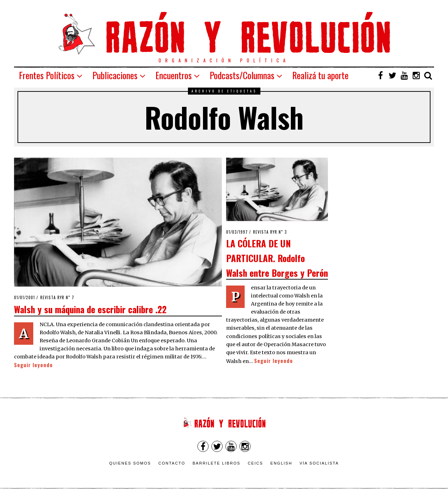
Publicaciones (115, 75)
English (281, 463)
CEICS (255, 463)
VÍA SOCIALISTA (319, 463)
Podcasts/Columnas (242, 75)
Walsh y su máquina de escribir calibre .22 (90, 309)
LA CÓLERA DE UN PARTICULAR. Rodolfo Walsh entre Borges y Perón (277, 258)
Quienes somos (130, 463)
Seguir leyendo (33, 365)
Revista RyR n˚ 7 (57, 297)
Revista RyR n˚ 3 (270, 232)
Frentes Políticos (47, 75)
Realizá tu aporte (320, 75)
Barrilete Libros (216, 463)
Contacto (172, 463)
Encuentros (174, 75)
